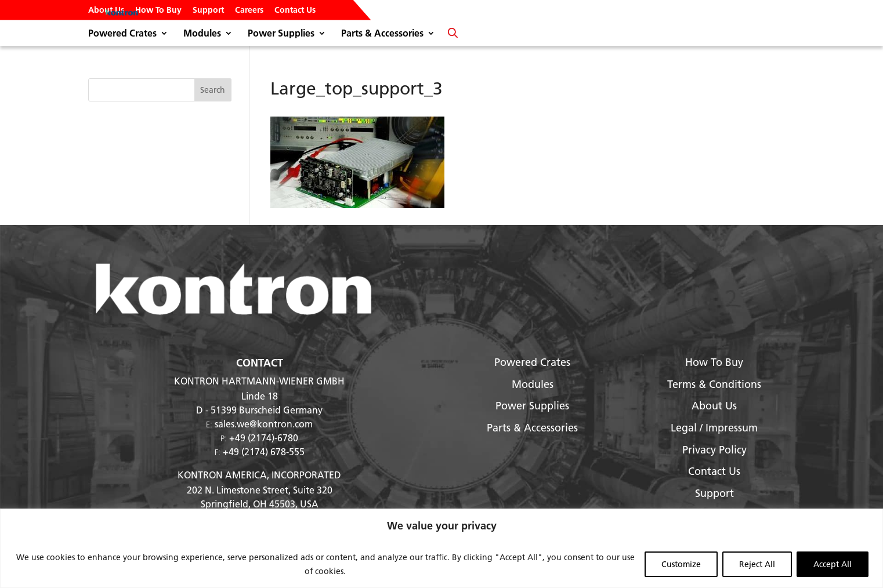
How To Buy (158, 10)
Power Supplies (281, 34)
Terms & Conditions (714, 384)
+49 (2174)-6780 (264, 438)
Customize (681, 564)
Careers (249, 10)
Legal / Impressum (714, 428)
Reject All (757, 564)
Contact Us (295, 10)
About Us (106, 10)
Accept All (833, 564)
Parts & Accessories (382, 34)
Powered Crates (122, 34)
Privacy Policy (714, 450)
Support (208, 10)
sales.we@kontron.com (264, 424)
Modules (202, 34)
